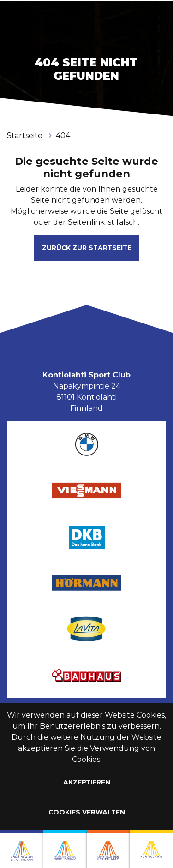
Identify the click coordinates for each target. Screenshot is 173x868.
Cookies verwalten (87, 812)
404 (63, 135)
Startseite (26, 135)
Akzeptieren (87, 782)
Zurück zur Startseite (87, 248)
